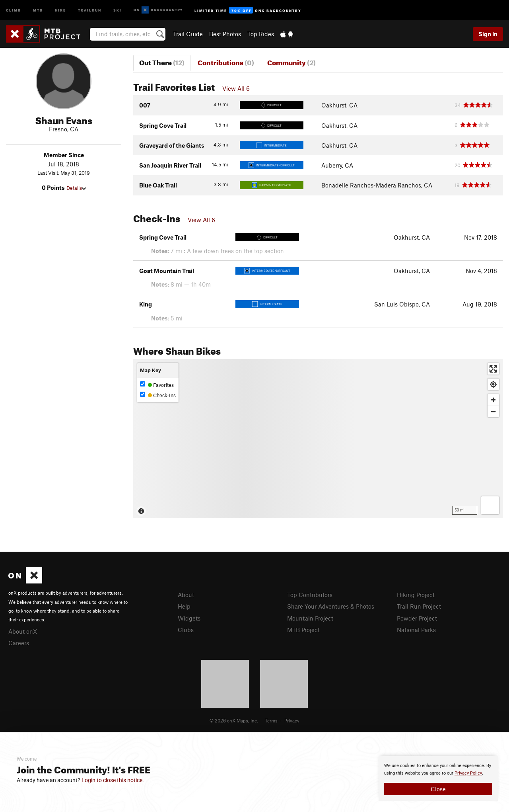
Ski (118, 10)
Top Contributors (310, 595)
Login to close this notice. (113, 780)
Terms (271, 720)
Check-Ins (158, 395)
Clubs (186, 630)
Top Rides (261, 34)
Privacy (292, 720)
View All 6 (236, 88)
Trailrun (90, 10)
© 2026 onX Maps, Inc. (234, 720)
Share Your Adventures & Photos (331, 606)
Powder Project (417, 618)
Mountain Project (310, 618)
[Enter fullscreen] (493, 369)
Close (438, 789)
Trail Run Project (419, 606)
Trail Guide (188, 34)
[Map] (318, 439)
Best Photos (225, 34)
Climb (14, 10)
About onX (23, 631)
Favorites (157, 385)
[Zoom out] (493, 411)
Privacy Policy (468, 773)
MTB (38, 10)
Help (184, 606)
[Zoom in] (493, 400)
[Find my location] (493, 384)
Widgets (189, 618)
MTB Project (303, 630)
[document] (438, 779)
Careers (19, 643)
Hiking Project (416, 595)
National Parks (416, 630)
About (186, 595)
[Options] (490, 505)
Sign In (488, 34)
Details (76, 188)
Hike (60, 10)
